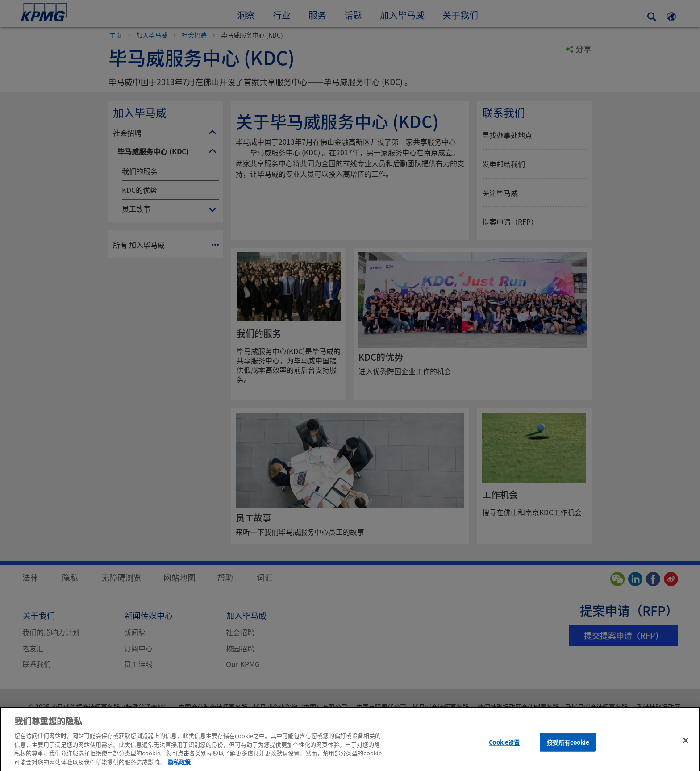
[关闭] (686, 749)
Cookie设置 (504, 751)
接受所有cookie (568, 751)
